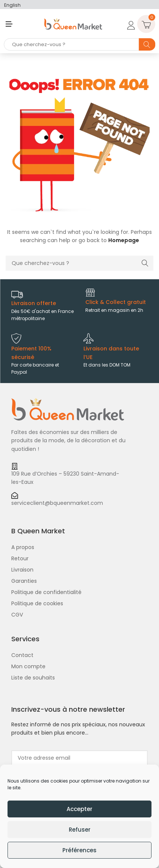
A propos (23, 547)
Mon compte (28, 666)
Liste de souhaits (33, 678)
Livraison (22, 570)
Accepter (79, 809)
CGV (17, 615)
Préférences (79, 850)
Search (147, 44)
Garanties (24, 581)
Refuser (80, 830)
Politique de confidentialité (46, 592)
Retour (20, 558)
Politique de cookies (37, 603)
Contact (22, 655)
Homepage (124, 240)
